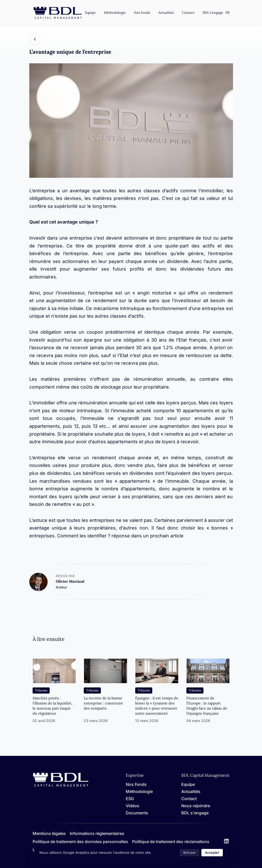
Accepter (212, 853)
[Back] (35, 39)
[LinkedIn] (226, 842)
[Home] (61, 786)
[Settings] (227, 13)
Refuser (190, 853)
